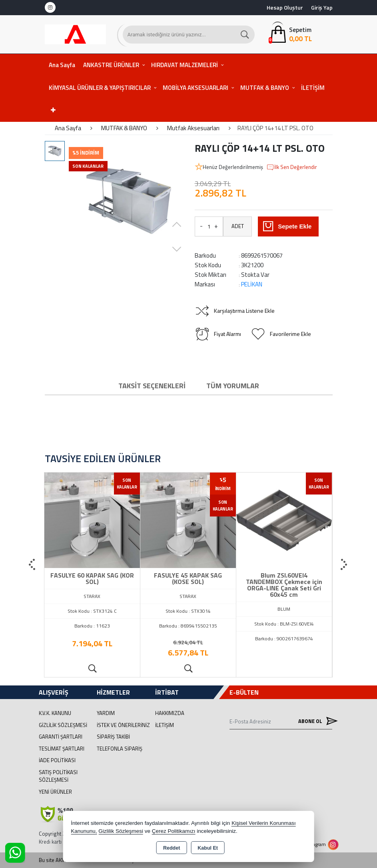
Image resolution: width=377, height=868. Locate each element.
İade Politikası (57, 760)
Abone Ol (315, 721)
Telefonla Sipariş (120, 749)
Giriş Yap (322, 7)
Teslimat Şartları (62, 749)
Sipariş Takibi (113, 737)
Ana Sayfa (62, 65)
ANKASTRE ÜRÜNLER (111, 65)
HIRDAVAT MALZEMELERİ (185, 65)
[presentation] (33, 565)
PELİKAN (252, 284)
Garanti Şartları (61, 737)
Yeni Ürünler (55, 792)
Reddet (172, 848)
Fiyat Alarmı (218, 334)
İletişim (165, 725)
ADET (238, 226)
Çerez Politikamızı (174, 831)
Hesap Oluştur (285, 7)
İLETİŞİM (313, 88)
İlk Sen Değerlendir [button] (292, 167)
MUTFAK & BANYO (265, 88)
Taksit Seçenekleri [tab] (152, 386)
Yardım (106, 713)
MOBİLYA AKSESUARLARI (195, 88)
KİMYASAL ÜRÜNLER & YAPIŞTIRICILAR (100, 88)
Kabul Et (208, 848)
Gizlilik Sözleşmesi (63, 725)
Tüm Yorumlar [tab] (233, 386)
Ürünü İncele (92, 669)
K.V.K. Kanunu (55, 713)
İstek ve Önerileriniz (123, 725)
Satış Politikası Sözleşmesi (58, 776)
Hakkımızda (170, 713)
